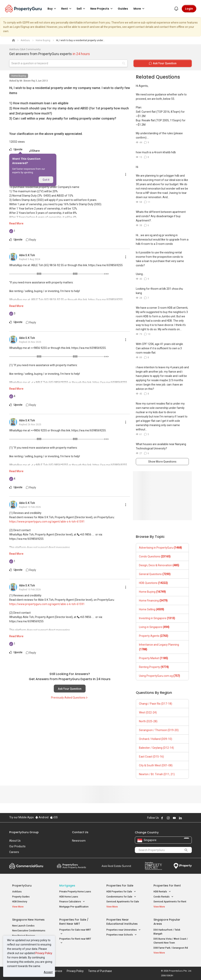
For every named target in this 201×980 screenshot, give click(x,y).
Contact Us (80, 832)
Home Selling (152, 609)
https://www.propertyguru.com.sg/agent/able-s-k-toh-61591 (47, 522)
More (140, 9)
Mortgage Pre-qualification (74, 907)
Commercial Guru (26, 866)
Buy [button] (52, 9)
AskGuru (17, 892)
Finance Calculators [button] (72, 902)
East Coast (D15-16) (151, 757)
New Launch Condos (23, 926)
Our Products (17, 846)
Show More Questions (162, 462)
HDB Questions (153, 583)
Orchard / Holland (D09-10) (156, 739)
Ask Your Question (70, 689)
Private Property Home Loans (75, 892)
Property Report (153, 866)
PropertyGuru (22, 886)
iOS (54, 817)
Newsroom (79, 841)
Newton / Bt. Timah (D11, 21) (157, 774)
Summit (116, 866)
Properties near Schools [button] (122, 935)
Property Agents (154, 636)
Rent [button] (67, 9)
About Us (15, 841)
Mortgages (67, 886)
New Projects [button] (102, 9)
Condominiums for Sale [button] (121, 897)
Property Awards (71, 866)
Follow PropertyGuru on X (186, 818)
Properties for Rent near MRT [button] (75, 941)
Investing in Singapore (157, 618)
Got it (46, 180)
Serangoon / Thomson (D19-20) (159, 730)
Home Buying (19, 76)
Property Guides (21, 897)
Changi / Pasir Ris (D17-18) (156, 704)
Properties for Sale (120, 886)
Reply (31, 240)
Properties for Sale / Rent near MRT (74, 922)
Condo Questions (155, 556)
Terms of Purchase (100, 971)
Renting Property (154, 667)
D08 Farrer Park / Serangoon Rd (171, 948)
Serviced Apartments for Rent (170, 902)
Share (34, 151)
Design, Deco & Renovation (159, 565)
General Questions (155, 574)
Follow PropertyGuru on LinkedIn (180, 818)
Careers (14, 852)
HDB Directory (20, 902)
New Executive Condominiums (29, 931)
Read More (16, 223)
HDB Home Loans (69, 897)
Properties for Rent (167, 886)
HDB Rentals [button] (162, 892)
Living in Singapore (154, 627)
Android (42, 817)
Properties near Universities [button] (124, 930)
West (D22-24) (148, 712)
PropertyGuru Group (24, 832)
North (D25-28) (148, 721)
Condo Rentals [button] (164, 897)
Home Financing (153, 601)
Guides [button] (123, 9)
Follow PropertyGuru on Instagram (168, 818)
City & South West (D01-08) (156, 765)
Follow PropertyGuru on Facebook (162, 818)
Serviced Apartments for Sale (123, 902)
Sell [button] (81, 9)
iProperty (183, 866)
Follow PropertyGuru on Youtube (174, 818)
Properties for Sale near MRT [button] (75, 932)
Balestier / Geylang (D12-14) (156, 748)
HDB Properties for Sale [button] (121, 892)
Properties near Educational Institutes (122, 922)
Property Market (153, 658)
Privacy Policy (44, 953)
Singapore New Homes (28, 920)
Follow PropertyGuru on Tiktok (190, 818)
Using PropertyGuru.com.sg (159, 676)
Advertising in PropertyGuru (160, 548)
